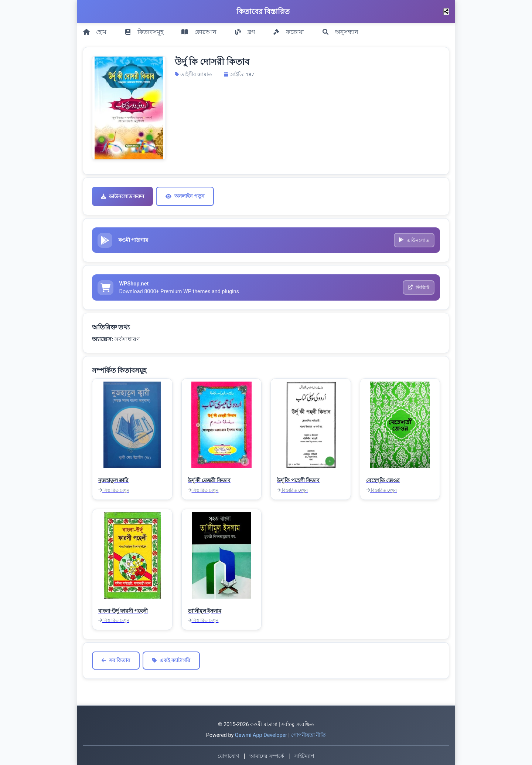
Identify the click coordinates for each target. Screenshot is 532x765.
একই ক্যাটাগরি (171, 659)
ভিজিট (418, 286)
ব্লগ (245, 30)
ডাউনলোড (414, 237)
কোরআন (199, 30)
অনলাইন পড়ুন (185, 193)
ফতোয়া (288, 30)
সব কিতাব (116, 659)
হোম (95, 30)
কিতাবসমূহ (144, 30)
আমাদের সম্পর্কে (267, 755)
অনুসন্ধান (340, 30)
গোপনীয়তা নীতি (309, 734)
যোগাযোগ (228, 755)
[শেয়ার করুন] (446, 12)
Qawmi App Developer (261, 734)
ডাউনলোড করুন (122, 193)
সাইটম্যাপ (304, 755)
